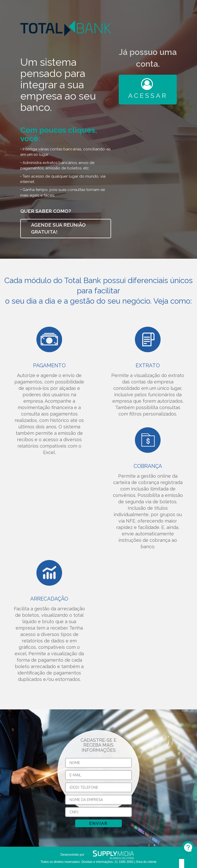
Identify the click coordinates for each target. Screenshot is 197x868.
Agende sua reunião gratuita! (58, 228)
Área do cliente (146, 862)
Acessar (148, 89)
